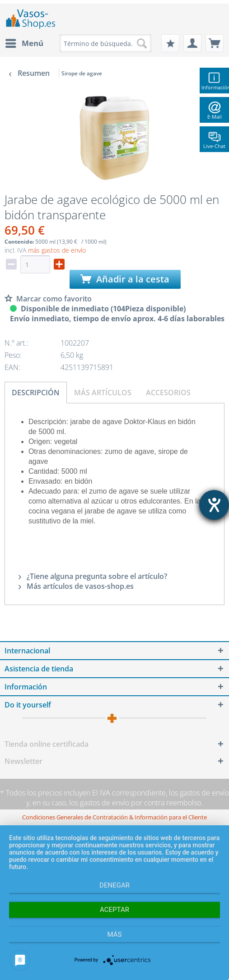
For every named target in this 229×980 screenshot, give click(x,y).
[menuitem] (24, 43)
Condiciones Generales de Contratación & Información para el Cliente (114, 817)
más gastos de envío (57, 250)
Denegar (114, 885)
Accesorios (168, 393)
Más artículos (103, 393)
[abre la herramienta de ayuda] (214, 505)
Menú (24, 42)
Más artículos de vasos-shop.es (76, 586)
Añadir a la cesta (125, 279)
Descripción (36, 393)
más (115, 934)
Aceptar (114, 910)
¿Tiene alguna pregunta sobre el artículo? (93, 576)
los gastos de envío (199, 793)
